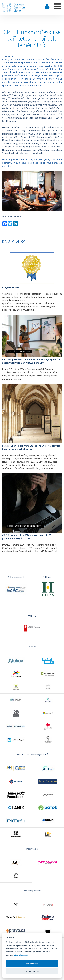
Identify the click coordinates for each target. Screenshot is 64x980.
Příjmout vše (32, 964)
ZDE (12, 166)
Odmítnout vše (32, 971)
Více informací (21, 955)
